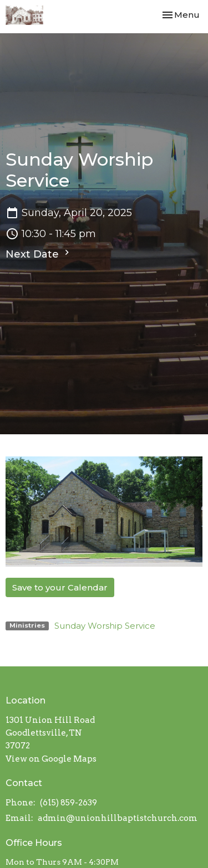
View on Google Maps (51, 759)
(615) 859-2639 (69, 803)
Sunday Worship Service (105, 626)
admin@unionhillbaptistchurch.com (118, 818)
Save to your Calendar (60, 587)
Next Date (39, 254)
